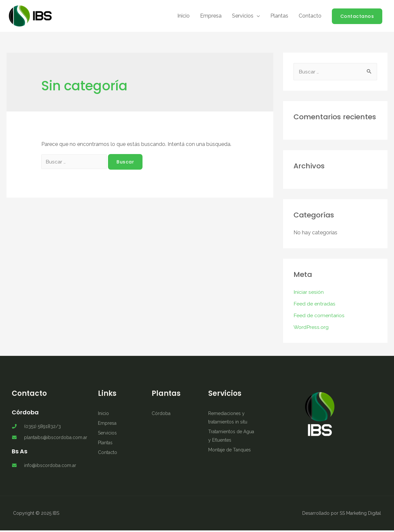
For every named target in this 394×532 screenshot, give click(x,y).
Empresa (211, 17)
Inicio (183, 17)
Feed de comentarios (319, 317)
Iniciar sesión (309, 294)
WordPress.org (311, 329)
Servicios (243, 17)
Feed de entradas (314, 305)
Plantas (279, 17)
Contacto (310, 17)
